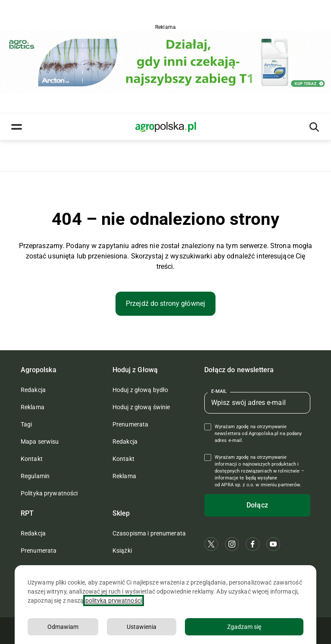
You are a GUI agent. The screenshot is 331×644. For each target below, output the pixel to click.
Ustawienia (142, 627)
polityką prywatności (114, 600)
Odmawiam (63, 627)
